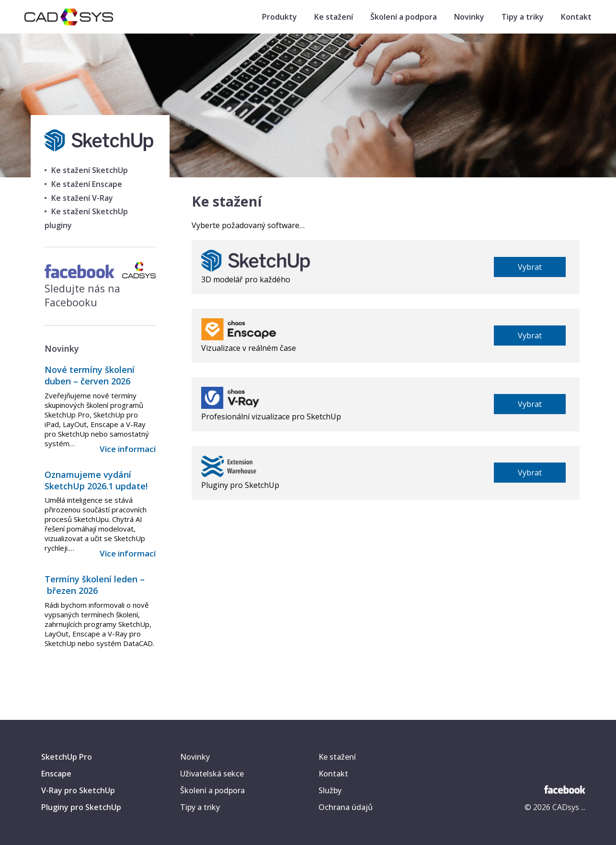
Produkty (279, 17)
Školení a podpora (404, 17)
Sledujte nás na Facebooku (100, 288)
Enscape (56, 774)
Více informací (128, 449)
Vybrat (530, 267)
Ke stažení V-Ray (82, 198)
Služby (330, 790)
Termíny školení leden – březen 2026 (95, 585)
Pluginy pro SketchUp (81, 807)
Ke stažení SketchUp (90, 170)
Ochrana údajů (346, 807)
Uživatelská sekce (212, 774)
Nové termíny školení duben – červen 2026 (90, 375)
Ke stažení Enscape (87, 184)
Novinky (469, 17)
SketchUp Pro (67, 757)
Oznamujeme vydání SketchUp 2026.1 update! (96, 480)
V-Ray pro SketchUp (78, 790)
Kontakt (576, 17)
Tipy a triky (523, 17)
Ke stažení (334, 17)
